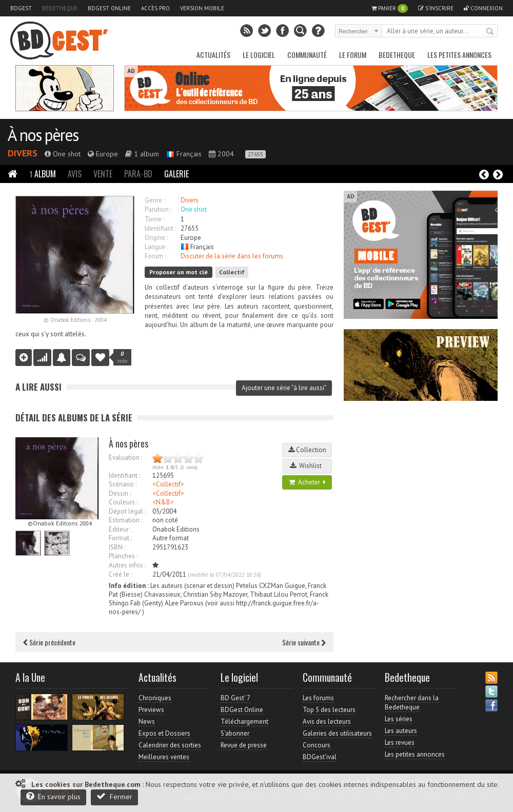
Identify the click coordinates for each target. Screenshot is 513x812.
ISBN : (117, 547)
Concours (317, 745)
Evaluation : (125, 458)
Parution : (158, 209)
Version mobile (202, 8)
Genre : (155, 200)
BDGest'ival (320, 757)
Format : (120, 538)
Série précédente (49, 642)
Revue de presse (244, 745)
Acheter (307, 482)
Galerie (176, 174)
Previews (151, 710)
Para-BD (138, 174)
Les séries (399, 719)
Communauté (307, 55)
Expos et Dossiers (164, 733)
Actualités (213, 55)
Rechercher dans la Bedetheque (412, 703)
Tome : (154, 219)
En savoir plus (53, 796)
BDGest (21, 8)
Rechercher (490, 32)
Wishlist (307, 466)
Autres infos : (127, 565)
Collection (307, 450)
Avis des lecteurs (327, 722)
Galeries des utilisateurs (337, 733)
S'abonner (235, 733)
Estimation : (125, 520)
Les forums (318, 698)
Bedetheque (60, 8)
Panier (390, 8)
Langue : (156, 247)
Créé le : (120, 574)
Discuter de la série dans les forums (232, 256)
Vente (103, 174)
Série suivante (304, 642)
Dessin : (120, 493)
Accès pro (155, 8)
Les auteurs (401, 731)
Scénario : (123, 484)
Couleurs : (123, 502)
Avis (75, 174)
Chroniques (155, 698)
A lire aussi (38, 387)
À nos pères (43, 135)
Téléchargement (244, 722)
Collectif (232, 272)
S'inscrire (436, 8)
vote (122, 357)
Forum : (155, 256)
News (147, 722)
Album (43, 174)
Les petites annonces (459, 55)
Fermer (114, 796)
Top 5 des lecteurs (329, 710)
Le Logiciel (259, 55)
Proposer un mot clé (179, 272)
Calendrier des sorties (170, 745)
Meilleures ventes (164, 757)
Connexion (483, 8)
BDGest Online (109, 8)
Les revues (400, 743)
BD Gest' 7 (235, 698)
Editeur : (120, 529)
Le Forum (353, 55)
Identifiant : (160, 228)
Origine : (156, 238)
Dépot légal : (127, 511)
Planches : (123, 556)
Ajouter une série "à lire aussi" (284, 388)
